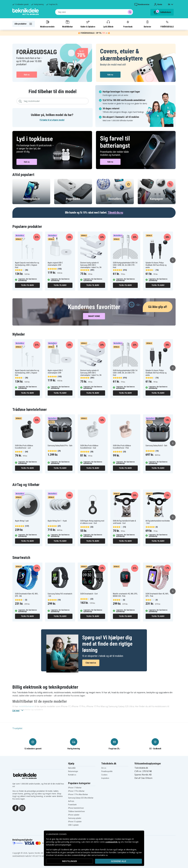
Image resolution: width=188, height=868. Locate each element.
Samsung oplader (75, 818)
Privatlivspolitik (107, 771)
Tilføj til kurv (27, 285)
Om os (104, 768)
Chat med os (91, 663)
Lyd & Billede (108, 24)
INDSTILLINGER (70, 861)
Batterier (147, 24)
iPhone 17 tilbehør (75, 788)
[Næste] (173, 260)
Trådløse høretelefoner (77, 811)
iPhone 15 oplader (75, 822)
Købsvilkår (72, 768)
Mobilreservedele (47, 24)
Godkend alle (119, 861)
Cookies (104, 775)
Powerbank (128, 24)
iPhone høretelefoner (76, 808)
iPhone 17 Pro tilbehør (76, 791)
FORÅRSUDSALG (167, 24)
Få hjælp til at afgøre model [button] (52, 120)
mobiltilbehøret (26, 706)
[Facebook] (16, 808)
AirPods (71, 801)
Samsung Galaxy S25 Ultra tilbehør (81, 798)
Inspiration (105, 778)
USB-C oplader (73, 825)
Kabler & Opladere (88, 24)
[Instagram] (22, 808)
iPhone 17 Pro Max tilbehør (78, 794)
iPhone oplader (74, 815)
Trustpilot (17, 728)
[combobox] (94, 12)
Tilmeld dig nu (115, 213)
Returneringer (73, 771)
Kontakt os (72, 775)
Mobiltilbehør (67, 24)
